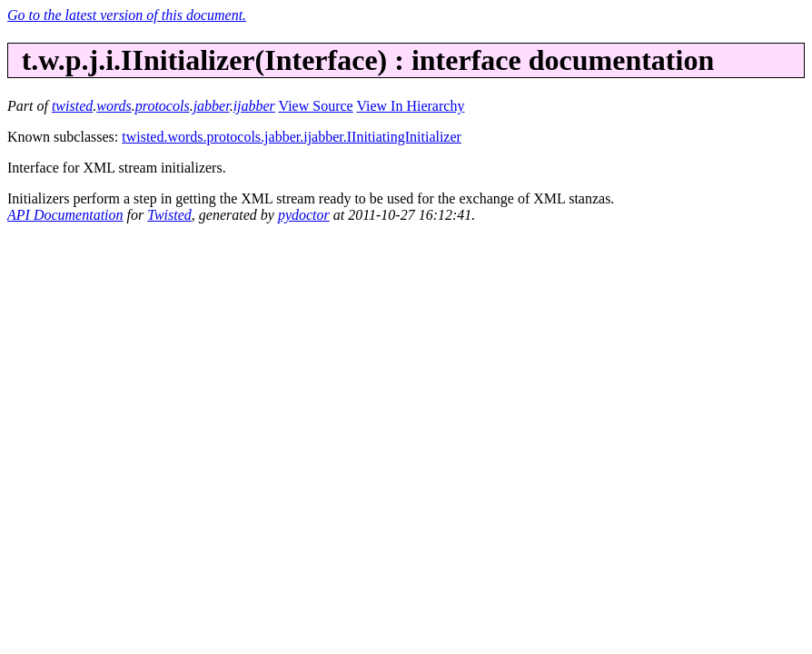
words (114, 106)
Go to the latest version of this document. (127, 15)
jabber (212, 106)
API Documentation (65, 215)
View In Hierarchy (410, 106)
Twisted (169, 215)
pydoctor (304, 215)
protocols (163, 106)
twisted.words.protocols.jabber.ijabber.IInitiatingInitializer (292, 137)
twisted (72, 106)
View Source (316, 106)
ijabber (254, 106)
